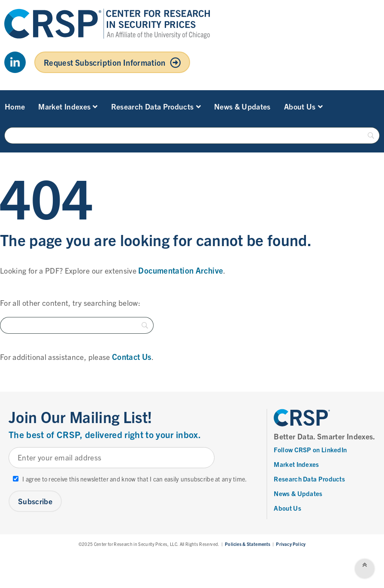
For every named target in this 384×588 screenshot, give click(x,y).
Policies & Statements (248, 544)
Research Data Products (156, 106)
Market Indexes (68, 106)
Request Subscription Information (105, 62)
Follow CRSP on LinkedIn (310, 449)
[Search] (192, 135)
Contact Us (132, 356)
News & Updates (242, 106)
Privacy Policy (291, 544)
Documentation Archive (181, 270)
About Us (303, 106)
